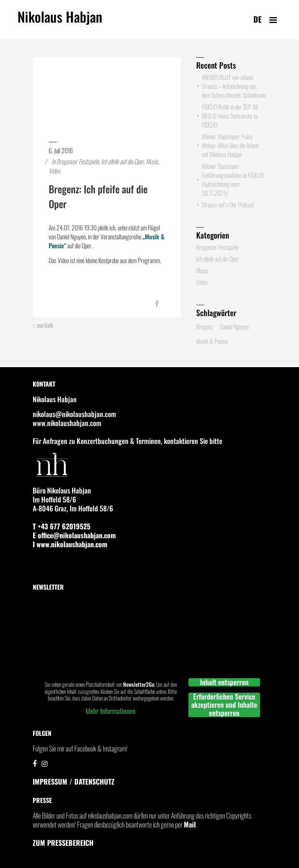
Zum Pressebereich (63, 843)
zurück (43, 325)
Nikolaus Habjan (60, 21)
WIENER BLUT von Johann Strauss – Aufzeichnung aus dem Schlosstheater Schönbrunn (234, 86)
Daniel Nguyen (234, 327)
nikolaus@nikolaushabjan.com (74, 414)
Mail (190, 824)
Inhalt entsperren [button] (224, 682)
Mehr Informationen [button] (111, 711)
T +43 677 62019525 (62, 526)
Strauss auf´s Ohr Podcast (228, 205)
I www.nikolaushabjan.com (70, 544)
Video (54, 171)
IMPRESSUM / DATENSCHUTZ (74, 781)
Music (152, 161)
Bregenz (205, 327)
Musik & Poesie (212, 341)
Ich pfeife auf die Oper (122, 161)
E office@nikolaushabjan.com (74, 535)
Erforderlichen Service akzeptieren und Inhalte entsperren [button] (224, 705)
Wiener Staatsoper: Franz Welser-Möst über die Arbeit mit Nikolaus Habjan (230, 145)
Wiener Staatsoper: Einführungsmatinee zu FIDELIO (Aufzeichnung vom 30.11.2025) (233, 179)
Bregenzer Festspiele (78, 161)
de (258, 19)
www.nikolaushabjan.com (67, 423)
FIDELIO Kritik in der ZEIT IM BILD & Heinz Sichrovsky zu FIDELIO (230, 116)
